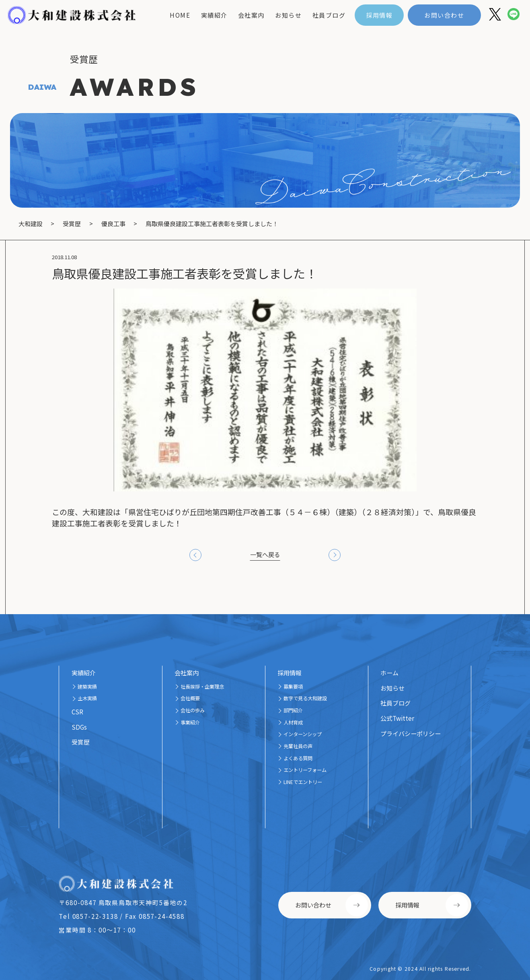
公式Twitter (397, 718)
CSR (77, 712)
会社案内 (251, 15)
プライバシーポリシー (411, 733)
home (180, 15)
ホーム (389, 673)
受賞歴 (81, 742)
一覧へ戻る (265, 554)
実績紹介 (214, 15)
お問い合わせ (444, 15)
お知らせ (288, 15)
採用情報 (379, 15)
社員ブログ (329, 15)
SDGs (79, 727)
